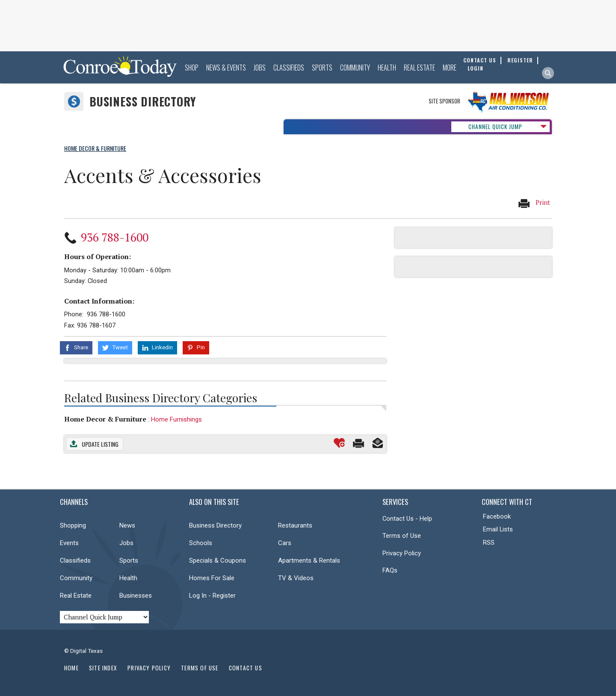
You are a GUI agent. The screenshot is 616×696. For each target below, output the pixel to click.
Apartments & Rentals (309, 560)
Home (71, 668)
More (450, 68)
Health (387, 68)
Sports (322, 68)
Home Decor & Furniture (105, 419)
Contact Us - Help (407, 519)
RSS (489, 543)
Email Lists (498, 529)
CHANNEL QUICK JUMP (495, 127)
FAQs (390, 570)
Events (69, 543)
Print (534, 203)
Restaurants (295, 525)
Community (355, 68)
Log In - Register (212, 596)
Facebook (497, 516)
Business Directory (143, 102)
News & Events (226, 68)
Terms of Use (402, 536)
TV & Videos (296, 578)
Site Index (103, 668)
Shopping (73, 525)
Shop (192, 68)
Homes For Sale (212, 578)
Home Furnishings (176, 419)
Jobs (260, 68)
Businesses (136, 596)
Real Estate (419, 68)
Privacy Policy (402, 553)
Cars (285, 543)
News (127, 525)
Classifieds (289, 68)
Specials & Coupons (218, 560)
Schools (201, 543)
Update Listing (100, 444)
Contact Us (246, 668)
